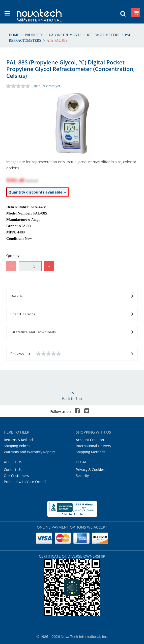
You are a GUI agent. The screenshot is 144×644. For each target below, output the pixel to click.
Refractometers (103, 35)
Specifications (72, 314)
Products (34, 35)
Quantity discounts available (37, 192)
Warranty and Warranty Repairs (30, 452)
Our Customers (16, 476)
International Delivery (94, 446)
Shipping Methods (91, 452)
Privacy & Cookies (90, 470)
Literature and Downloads (72, 332)
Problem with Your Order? (25, 482)
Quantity (13, 256)
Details (72, 296)
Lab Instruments (65, 35)
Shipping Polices (17, 446)
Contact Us (13, 470)
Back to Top (72, 394)
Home (15, 35)
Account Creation (90, 440)
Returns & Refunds (19, 440)
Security (82, 476)
